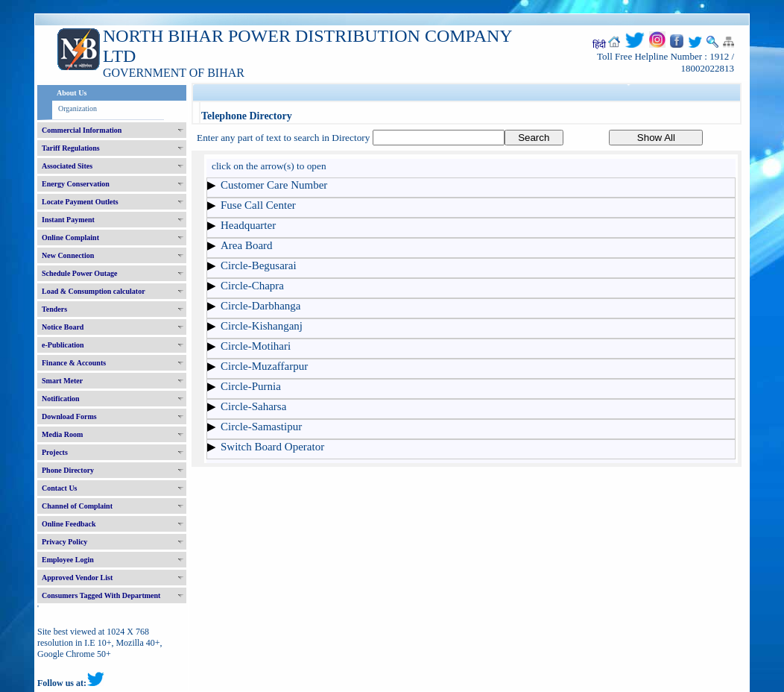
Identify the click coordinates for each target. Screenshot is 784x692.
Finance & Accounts (74, 363)
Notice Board (63, 327)
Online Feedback (69, 524)
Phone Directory (68, 470)
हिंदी (599, 45)
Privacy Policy (64, 542)
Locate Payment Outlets (80, 202)
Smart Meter (62, 381)
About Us (72, 93)
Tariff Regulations (71, 148)
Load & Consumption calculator (94, 291)
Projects (55, 452)
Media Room (62, 434)
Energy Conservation (76, 184)
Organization (78, 108)
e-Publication (63, 345)
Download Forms (69, 416)
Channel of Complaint (77, 506)
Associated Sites (67, 166)
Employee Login (68, 560)
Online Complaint (70, 238)
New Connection (68, 255)
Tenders (54, 309)
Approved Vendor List (77, 578)
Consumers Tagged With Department (101, 595)
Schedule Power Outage (79, 273)
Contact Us (60, 488)
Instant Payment (68, 220)
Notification (61, 399)
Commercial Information (82, 130)
